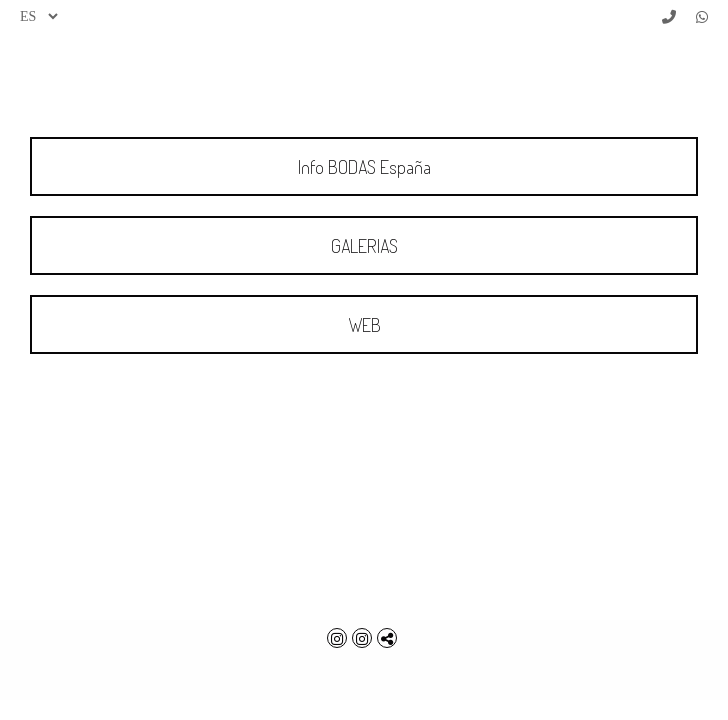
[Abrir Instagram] (339, 638)
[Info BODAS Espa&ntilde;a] (364, 166)
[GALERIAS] (364, 245)
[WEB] (364, 324)
